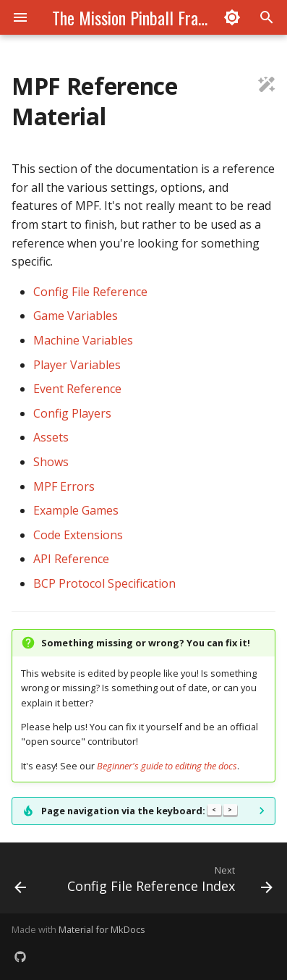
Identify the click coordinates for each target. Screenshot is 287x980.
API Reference (71, 559)
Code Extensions (78, 535)
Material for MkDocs (102, 929)
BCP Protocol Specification (104, 583)
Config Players (72, 413)
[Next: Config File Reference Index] (168, 882)
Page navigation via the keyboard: (139, 811)
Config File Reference (90, 292)
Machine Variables (83, 340)
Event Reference (77, 389)
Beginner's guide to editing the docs (167, 766)
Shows (51, 462)
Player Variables (77, 365)
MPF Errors (64, 486)
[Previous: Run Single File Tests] (20, 882)
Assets (51, 437)
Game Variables (76, 316)
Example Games (76, 510)
